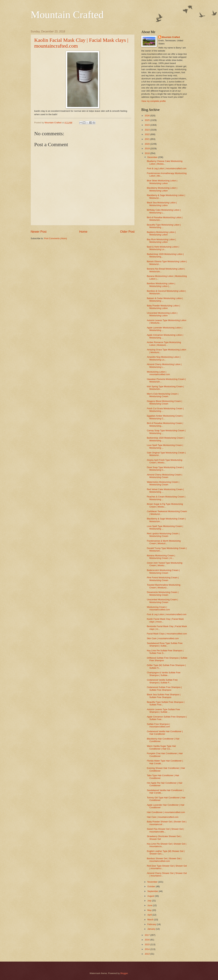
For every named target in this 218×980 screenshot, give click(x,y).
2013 (147, 954)
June (150, 905)
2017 (147, 935)
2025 (147, 120)
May (150, 910)
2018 (147, 153)
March (151, 920)
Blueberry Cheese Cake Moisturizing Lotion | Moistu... (165, 162)
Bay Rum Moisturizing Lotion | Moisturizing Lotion (161, 241)
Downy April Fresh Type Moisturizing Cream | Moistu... (165, 461)
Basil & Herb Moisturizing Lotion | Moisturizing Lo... (163, 248)
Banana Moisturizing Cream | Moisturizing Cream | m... (161, 557)
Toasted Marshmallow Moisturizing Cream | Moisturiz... (164, 586)
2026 (147, 116)
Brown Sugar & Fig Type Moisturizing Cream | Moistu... (165, 505)
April (150, 915)
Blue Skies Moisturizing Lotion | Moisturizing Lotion (162, 182)
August (151, 896)
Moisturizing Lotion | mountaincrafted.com (158, 373)
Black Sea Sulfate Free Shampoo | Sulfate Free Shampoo (164, 696)
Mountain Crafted (67, 15)
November (153, 882)
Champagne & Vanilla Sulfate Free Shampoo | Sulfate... (164, 674)
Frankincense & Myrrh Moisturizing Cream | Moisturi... (164, 542)
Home (83, 232)
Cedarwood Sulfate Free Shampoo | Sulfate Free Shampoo (164, 688)
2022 (147, 134)
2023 (147, 130)
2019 (147, 148)
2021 (147, 139)
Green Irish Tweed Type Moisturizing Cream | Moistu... (165, 564)
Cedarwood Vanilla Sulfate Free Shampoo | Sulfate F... (162, 681)
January (151, 929)
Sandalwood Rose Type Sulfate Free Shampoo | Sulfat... (165, 644)
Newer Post (39, 232)
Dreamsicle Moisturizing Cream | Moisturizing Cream (163, 593)
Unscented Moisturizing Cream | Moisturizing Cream (162, 601)
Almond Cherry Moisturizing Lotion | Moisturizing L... (164, 366)
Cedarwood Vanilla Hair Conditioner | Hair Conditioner (165, 733)
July (150, 901)
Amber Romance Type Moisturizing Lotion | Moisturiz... (164, 344)
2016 (147, 940)
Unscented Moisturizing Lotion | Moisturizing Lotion (162, 314)
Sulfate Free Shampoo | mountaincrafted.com (158, 725)
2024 (147, 125)
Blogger (124, 973)
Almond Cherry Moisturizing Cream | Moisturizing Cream (164, 476)
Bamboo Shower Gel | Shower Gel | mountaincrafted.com (164, 860)
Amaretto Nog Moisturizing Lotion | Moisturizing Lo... (164, 358)
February (152, 924)
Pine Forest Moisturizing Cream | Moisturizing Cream (163, 579)
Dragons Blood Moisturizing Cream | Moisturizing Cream (164, 402)
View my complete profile (154, 101)
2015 (147, 944)
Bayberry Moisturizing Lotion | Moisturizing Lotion (161, 233)
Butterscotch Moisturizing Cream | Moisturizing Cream (163, 571)
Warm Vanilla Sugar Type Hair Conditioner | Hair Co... (161, 747)
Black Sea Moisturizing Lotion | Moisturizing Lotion (162, 204)
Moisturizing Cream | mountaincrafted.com (158, 608)
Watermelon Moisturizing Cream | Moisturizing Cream (163, 483)
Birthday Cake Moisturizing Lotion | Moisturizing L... (164, 211)
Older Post (127, 232)
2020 (147, 144)
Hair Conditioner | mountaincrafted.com (166, 812)
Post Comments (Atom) (56, 238)
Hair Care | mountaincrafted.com (163, 817)
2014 (147, 949)
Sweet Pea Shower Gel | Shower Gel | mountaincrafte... (165, 830)
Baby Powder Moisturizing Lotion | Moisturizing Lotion (163, 307)
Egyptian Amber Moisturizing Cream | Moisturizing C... (165, 417)
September (153, 891)
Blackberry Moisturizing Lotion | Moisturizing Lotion (162, 189)
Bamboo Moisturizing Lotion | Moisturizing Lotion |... (161, 285)
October (151, 886)
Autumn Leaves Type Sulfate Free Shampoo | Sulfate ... (163, 711)
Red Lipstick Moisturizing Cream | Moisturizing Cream (163, 535)
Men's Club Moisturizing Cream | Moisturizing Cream (163, 395)
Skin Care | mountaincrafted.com (163, 638)
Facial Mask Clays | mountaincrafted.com (167, 634)
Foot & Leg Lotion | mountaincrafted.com (167, 168)
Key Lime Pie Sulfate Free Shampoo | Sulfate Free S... (165, 652)
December (153, 157)
